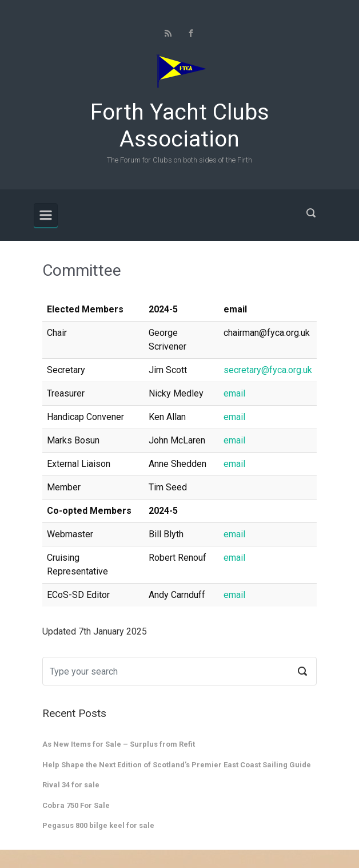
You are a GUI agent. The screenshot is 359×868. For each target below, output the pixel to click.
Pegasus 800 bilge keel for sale (98, 825)
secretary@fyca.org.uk (268, 370)
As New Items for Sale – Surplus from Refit (119, 744)
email (234, 393)
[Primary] (46, 215)
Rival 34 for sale (71, 785)
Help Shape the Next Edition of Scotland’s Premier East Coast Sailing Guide (177, 765)
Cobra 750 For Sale (76, 805)
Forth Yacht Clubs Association (180, 126)
